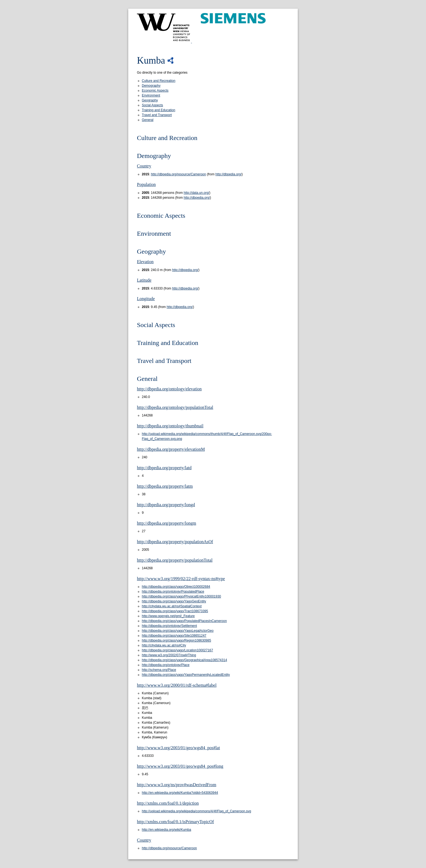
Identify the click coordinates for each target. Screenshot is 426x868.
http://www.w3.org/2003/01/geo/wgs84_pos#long (180, 766)
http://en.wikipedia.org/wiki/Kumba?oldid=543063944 (180, 793)
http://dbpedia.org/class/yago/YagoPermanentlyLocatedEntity (186, 675)
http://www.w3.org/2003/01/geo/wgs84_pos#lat (178, 748)
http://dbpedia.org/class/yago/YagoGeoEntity (174, 601)
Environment (151, 95)
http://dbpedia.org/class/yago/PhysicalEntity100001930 (181, 596)
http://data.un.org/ (196, 193)
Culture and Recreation (159, 81)
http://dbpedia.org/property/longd (166, 505)
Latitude (144, 280)
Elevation (145, 262)
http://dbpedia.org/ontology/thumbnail (170, 426)
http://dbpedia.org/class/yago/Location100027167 (177, 650)
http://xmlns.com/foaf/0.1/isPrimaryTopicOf (175, 822)
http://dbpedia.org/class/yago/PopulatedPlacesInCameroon (184, 621)
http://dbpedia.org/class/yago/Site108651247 (174, 636)
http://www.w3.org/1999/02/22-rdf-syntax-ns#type (181, 579)
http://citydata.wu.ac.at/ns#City (164, 645)
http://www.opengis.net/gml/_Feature (168, 616)
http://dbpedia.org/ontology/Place (166, 665)
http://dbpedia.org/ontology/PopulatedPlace (173, 592)
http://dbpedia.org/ (229, 174)
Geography (150, 100)
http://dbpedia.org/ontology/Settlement (169, 626)
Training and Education (159, 110)
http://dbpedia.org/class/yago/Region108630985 (176, 640)
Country (144, 166)
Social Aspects (152, 105)
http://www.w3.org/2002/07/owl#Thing (169, 655)
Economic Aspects (155, 91)
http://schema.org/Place (159, 670)
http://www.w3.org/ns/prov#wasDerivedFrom (177, 785)
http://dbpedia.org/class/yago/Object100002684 (176, 587)
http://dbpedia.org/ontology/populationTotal (175, 407)
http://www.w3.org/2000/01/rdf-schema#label (177, 685)
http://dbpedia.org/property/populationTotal (175, 560)
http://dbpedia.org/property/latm (165, 486)
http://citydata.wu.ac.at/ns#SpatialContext (172, 606)
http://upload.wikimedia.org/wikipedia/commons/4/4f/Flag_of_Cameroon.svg (196, 811)
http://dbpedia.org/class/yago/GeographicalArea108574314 (184, 660)
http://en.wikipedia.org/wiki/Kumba (166, 830)
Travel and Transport (157, 115)
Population (146, 184)
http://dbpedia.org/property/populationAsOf (175, 542)
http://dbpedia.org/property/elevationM (171, 449)
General (148, 120)
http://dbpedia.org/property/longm (167, 523)
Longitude (146, 299)
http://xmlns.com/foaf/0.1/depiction (168, 803)
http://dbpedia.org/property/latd (164, 468)
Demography (151, 86)
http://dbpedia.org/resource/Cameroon (178, 174)
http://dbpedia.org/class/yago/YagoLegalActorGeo (178, 631)
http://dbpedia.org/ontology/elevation (169, 389)
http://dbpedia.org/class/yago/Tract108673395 (175, 611)
